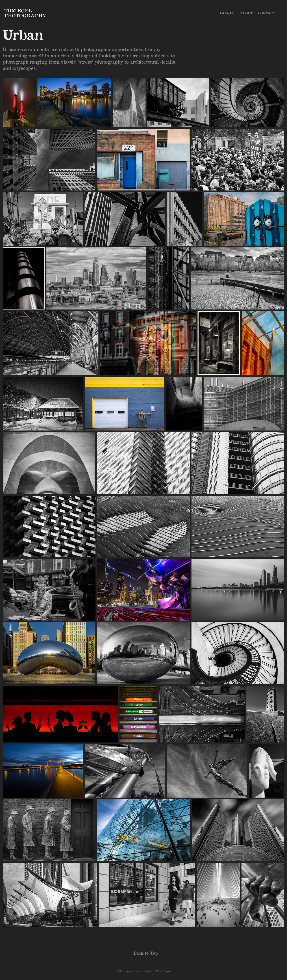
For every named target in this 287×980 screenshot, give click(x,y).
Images (227, 13)
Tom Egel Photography (25, 13)
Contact (267, 13)
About (246, 13)
